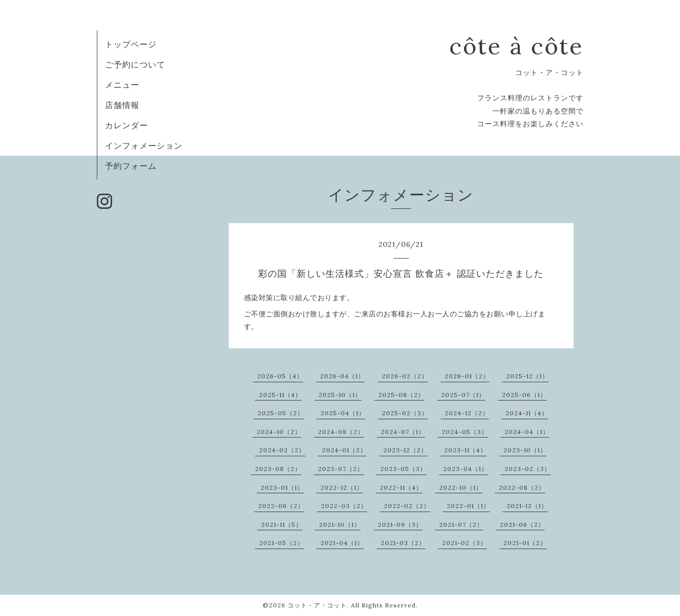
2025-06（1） (524, 395)
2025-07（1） (463, 395)
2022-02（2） (407, 506)
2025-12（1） (527, 376)
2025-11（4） (280, 395)
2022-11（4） (401, 487)
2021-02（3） (464, 543)
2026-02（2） (405, 376)
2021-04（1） (342, 543)
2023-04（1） (466, 469)
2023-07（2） (341, 469)
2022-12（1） (342, 487)
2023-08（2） (278, 469)
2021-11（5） (282, 524)
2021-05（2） (281, 543)
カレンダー (127, 125)
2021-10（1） (340, 524)
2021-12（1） (527, 506)
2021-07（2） (461, 524)
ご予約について (135, 64)
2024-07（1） (403, 432)
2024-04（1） (527, 432)
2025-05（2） (281, 413)
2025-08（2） (401, 395)
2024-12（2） (467, 413)
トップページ (131, 44)
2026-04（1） (342, 376)
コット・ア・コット (317, 605)
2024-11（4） (527, 413)
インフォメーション (144, 146)
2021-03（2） (403, 543)
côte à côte (516, 46)
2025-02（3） (405, 413)
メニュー (122, 85)
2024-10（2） (279, 432)
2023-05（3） (403, 469)
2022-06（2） (281, 506)
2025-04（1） (343, 413)
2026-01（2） (467, 376)
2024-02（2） (282, 450)
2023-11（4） (466, 450)
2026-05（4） (280, 376)
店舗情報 (122, 105)
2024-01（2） (344, 450)
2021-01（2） (525, 543)
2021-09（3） (400, 524)
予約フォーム (131, 166)
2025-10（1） (340, 395)
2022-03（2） (344, 506)
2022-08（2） (522, 487)
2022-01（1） (468, 506)
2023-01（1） (282, 487)
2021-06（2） (522, 524)
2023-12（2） (405, 450)
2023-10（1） (525, 450)
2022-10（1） (461, 487)
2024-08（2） (341, 432)
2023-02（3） (528, 469)
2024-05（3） (465, 432)
